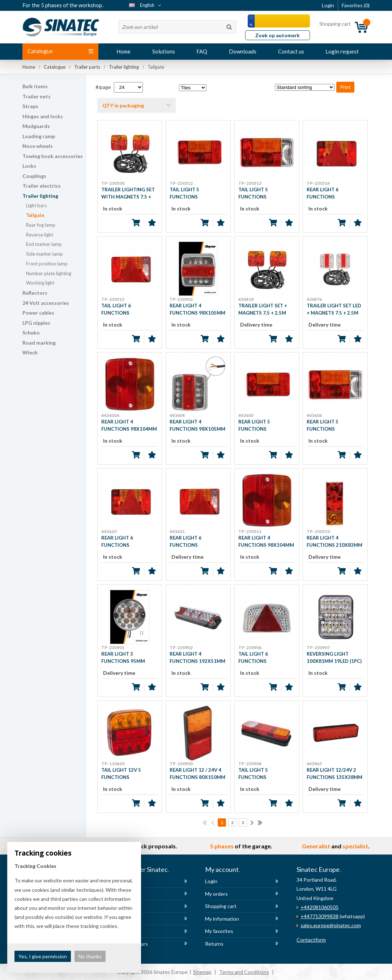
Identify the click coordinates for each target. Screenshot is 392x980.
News (120, 894)
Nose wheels (38, 146)
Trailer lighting (40, 196)
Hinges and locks (43, 116)
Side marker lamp (44, 254)
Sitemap (202, 972)
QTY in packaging (123, 105)
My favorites (219, 931)
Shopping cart (221, 906)
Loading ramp (39, 136)
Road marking (39, 343)
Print (345, 87)
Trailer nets (37, 96)
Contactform (311, 940)
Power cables (38, 313)
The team (125, 931)
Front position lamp (47, 264)
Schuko (31, 333)
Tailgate (35, 215)
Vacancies (125, 906)
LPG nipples (36, 323)
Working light (40, 283)
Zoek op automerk (278, 35)
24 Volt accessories (46, 303)
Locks (29, 166)
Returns (214, 944)
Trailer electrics (42, 186)
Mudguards (36, 126)
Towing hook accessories (53, 156)
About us (124, 881)
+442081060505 (319, 907)
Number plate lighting (49, 273)
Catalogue (60, 51)
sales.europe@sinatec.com (331, 925)
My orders (216, 894)
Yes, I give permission (43, 956)
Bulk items (35, 86)
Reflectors (35, 293)
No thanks (90, 956)
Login (211, 881)
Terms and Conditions (244, 972)
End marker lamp (44, 244)
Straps (30, 106)
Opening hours (131, 944)
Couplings (34, 176)
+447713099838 (319, 916)
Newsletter (127, 919)
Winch (30, 352)
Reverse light (40, 235)
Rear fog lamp (41, 225)
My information (222, 919)
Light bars (36, 205)
